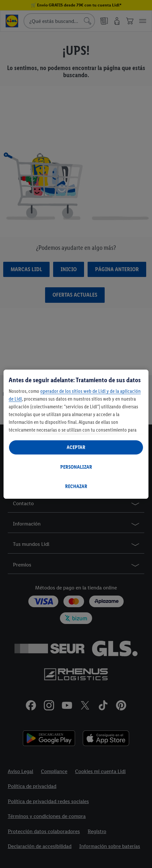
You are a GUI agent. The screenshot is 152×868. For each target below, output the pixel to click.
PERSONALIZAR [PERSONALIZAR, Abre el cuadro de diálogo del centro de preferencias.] (76, 467)
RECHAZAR (76, 486)
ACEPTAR (76, 447)
